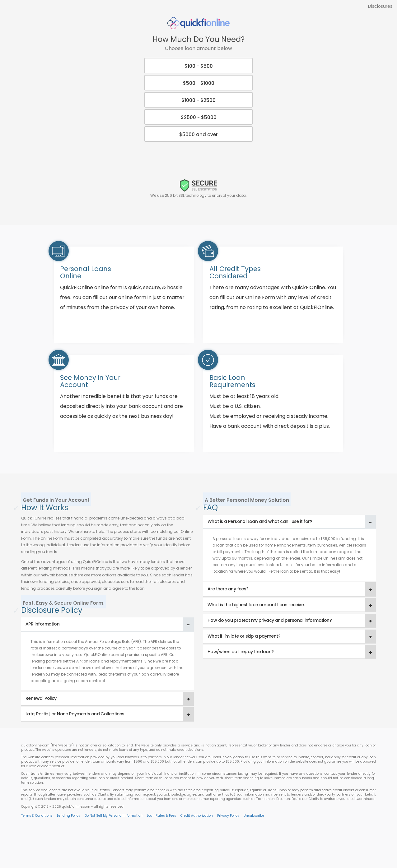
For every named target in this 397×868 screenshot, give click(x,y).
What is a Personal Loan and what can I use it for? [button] (260, 521)
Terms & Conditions (37, 816)
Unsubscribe (254, 816)
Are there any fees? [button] (228, 589)
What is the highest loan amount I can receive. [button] (256, 605)
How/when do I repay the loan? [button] (241, 652)
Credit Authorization (197, 816)
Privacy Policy (228, 816)
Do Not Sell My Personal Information (114, 816)
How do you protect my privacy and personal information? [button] (270, 620)
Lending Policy (69, 816)
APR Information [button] (42, 624)
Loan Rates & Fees (161, 816)
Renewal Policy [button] (41, 698)
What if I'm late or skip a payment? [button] (244, 636)
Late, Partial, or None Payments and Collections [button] (75, 714)
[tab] (107, 624)
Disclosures (380, 6)
